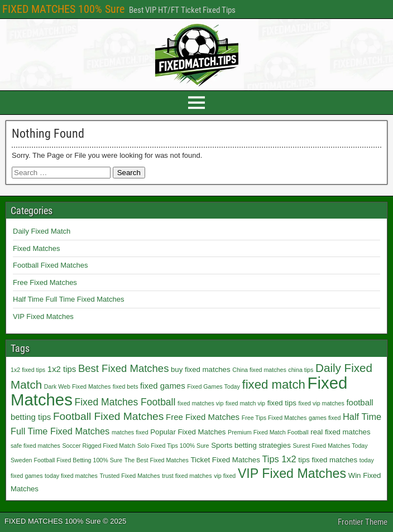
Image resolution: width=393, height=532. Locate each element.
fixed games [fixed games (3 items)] (163, 386)
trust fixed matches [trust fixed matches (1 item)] (187, 476)
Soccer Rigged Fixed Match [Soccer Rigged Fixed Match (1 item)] (99, 446)
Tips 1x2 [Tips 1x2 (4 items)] (279, 459)
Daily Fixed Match (42, 231)
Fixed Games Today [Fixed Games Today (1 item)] (214, 386)
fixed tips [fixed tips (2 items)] (282, 403)
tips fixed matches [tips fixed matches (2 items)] (328, 460)
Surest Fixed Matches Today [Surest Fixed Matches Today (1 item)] (330, 446)
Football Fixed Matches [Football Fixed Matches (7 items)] (109, 416)
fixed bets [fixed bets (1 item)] (126, 386)
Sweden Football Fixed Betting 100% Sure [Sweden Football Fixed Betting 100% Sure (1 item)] (66, 460)
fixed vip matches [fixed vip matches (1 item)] (321, 403)
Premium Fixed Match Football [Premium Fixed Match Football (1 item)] (268, 432)
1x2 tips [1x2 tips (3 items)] (62, 369)
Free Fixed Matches (45, 282)
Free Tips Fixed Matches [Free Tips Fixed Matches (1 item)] (274, 418)
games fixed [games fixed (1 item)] (325, 418)
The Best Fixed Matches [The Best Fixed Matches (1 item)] (157, 460)
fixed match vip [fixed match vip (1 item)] (245, 403)
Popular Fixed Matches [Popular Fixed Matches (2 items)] (188, 432)
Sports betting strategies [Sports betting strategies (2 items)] (251, 445)
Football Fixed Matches (50, 265)
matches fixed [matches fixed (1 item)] (130, 432)
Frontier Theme (363, 522)
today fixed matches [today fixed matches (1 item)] (71, 476)
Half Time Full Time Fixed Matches (68, 299)
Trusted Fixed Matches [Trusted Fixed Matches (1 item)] (130, 476)
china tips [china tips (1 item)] (301, 370)
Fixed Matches (37, 248)
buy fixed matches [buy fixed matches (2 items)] (201, 369)
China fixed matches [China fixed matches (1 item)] (259, 370)
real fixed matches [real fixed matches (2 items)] (340, 432)
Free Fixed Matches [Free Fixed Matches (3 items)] (203, 417)
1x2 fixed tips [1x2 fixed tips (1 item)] (28, 370)
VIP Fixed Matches (43, 316)
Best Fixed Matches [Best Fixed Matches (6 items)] (123, 368)
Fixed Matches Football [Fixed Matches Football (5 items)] (125, 402)
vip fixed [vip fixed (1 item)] (225, 476)
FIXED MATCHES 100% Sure (63, 9)
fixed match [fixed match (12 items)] (273, 385)
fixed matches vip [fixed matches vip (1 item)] (200, 403)
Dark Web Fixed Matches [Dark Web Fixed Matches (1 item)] (77, 386)
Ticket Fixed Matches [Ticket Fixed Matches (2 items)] (225, 460)
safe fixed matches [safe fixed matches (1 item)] (35, 446)
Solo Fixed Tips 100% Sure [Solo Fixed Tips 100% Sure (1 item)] (173, 446)
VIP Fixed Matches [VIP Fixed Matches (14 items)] (292, 473)
